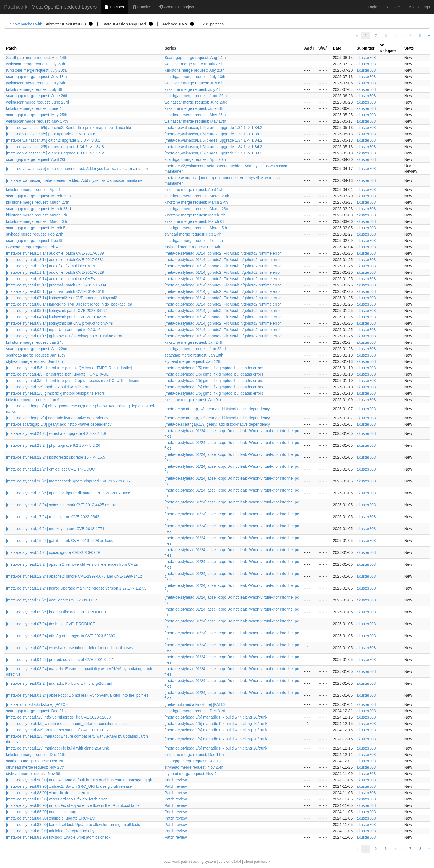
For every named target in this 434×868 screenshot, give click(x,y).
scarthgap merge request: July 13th (36, 77)
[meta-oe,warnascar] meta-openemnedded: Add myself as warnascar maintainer (75, 180)
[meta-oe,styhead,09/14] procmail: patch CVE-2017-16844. (57, 285)
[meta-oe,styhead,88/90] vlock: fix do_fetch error (48, 793)
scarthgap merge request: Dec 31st (36, 711)
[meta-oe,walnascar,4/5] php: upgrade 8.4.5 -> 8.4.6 (51, 134)
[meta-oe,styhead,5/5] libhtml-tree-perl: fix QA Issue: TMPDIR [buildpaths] (69, 368)
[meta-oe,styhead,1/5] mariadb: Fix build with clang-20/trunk (216, 717)
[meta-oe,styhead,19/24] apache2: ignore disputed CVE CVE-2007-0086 (68, 493)
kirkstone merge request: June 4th (35, 108)
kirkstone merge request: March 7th (37, 215)
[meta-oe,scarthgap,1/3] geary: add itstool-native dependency (217, 409)
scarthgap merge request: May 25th (37, 115)
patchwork (172, 861)
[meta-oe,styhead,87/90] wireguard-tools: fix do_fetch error (56, 799)
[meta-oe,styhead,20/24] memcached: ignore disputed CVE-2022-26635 (68, 481)
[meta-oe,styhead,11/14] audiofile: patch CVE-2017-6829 (55, 272)
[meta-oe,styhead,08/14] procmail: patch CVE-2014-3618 (55, 291)
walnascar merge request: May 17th (37, 121)
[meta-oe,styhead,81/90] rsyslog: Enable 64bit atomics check (58, 837)
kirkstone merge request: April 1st (35, 190)
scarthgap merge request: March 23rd (38, 209)
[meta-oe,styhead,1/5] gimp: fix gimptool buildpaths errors (214, 368)
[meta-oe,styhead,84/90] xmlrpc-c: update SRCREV (51, 818)
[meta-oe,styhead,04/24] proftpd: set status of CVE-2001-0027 (60, 660)
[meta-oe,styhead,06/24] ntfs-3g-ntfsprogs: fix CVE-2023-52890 (61, 636)
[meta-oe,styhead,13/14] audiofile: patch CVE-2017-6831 (55, 260)
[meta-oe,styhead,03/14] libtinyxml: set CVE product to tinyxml (59, 323)
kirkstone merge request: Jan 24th (35, 342)
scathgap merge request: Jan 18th (35, 355)
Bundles (142, 7)
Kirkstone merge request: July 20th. (37, 70)
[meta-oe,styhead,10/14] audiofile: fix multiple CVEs (51, 279)
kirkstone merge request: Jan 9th (34, 400)
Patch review (175, 780)
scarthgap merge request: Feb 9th (35, 241)
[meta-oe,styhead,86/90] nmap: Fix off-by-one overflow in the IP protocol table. (73, 805)
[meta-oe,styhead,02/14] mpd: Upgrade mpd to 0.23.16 (53, 330)
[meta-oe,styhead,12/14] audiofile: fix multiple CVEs (51, 266)
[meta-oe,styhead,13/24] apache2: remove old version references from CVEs (72, 564)
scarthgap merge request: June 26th (37, 96)
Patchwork (16, 7)
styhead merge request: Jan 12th (34, 361)
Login (373, 7)
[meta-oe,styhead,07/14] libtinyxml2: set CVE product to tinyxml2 (62, 298)
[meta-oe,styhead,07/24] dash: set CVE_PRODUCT (51, 624)
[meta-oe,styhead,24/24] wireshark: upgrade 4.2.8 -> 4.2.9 (56, 433)
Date (337, 48)
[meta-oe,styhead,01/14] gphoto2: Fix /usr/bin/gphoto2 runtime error (223, 253)
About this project (177, 7)
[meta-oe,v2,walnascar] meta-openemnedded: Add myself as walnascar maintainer (77, 169)
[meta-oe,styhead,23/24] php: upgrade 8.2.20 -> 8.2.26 (53, 445)
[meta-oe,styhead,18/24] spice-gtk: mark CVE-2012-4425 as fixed (62, 505)
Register (393, 7)
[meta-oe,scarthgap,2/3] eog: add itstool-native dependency (57, 418)
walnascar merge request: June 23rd (38, 102)
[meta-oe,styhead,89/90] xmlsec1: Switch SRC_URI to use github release (69, 786)
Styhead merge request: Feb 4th (34, 247)
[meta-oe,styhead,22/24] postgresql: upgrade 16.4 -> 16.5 (56, 457)
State (409, 48)
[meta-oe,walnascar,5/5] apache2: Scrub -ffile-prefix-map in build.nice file (69, 128)
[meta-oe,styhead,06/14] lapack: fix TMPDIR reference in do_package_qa (69, 304)
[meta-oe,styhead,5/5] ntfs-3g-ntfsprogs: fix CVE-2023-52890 (58, 717)
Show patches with (26, 24)
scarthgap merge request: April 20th (37, 159)
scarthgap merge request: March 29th (38, 196)
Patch (11, 48)
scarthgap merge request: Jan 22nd (37, 349)
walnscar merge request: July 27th (36, 64)
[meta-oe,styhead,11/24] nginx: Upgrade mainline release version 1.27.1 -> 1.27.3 (76, 588)
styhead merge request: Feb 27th (35, 234)
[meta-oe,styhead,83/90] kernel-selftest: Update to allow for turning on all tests (73, 825)
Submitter (365, 48)
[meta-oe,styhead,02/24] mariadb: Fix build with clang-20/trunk (60, 683)
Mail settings (419, 7)
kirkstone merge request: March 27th (38, 202)
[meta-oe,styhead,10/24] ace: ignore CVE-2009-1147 (51, 600)
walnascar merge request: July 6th (36, 83)
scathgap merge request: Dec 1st (35, 761)
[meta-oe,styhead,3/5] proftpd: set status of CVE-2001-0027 (57, 730)
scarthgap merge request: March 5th (37, 228)
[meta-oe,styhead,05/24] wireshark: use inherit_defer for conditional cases (69, 648)
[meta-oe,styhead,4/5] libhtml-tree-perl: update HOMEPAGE (57, 374)
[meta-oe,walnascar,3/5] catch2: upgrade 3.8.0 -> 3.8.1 (53, 140)
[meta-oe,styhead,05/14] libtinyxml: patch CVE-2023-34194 (57, 311)
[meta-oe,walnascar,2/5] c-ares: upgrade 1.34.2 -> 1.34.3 (55, 147)
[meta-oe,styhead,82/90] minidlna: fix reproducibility (50, 831)
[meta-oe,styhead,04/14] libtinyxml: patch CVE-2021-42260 (57, 317)
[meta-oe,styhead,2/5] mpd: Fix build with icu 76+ (48, 387)
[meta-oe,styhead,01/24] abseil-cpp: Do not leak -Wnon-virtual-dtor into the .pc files (77, 695)
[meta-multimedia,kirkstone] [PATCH (37, 704)
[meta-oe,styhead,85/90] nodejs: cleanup (41, 812)
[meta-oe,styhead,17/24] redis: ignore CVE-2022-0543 (53, 517)
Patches (114, 7)
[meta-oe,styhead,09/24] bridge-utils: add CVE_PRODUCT (56, 612)
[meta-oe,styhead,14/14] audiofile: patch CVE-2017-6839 (55, 253)
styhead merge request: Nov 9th (34, 774)
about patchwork (257, 861)
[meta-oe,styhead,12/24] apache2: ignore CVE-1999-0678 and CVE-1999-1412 (74, 576)
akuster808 (366, 58)
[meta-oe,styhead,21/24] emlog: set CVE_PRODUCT (52, 469)
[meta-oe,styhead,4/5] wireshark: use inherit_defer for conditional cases (67, 724)
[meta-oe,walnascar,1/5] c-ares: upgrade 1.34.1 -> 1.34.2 (213, 128)
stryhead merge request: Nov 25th (35, 767)
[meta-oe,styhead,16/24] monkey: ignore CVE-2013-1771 (55, 529)
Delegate (388, 51)
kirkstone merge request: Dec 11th (36, 755)
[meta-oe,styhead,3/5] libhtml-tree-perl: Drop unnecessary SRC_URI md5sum (73, 381)
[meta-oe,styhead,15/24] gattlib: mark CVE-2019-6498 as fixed (60, 541)
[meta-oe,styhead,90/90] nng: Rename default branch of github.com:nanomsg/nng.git (79, 780)
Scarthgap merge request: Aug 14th (37, 58)
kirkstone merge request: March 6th (37, 221)
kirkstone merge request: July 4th (35, 89)
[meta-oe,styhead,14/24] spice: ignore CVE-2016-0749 (53, 552)
